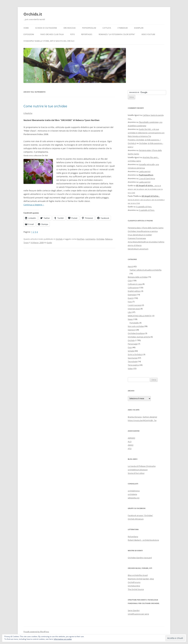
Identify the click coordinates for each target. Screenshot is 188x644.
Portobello (134, 323)
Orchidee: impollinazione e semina (143, 231)
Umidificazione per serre (138, 614)
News (130, 319)
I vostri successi (135, 305)
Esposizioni (29, 34)
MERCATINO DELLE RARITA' (140, 316)
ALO (130, 442)
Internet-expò (134, 309)
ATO (130, 449)
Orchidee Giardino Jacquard (140, 558)
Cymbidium (123, 28)
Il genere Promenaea (137, 238)
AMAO (131, 445)
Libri (130, 312)
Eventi (130, 298)
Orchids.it (33, 14)
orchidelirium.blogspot (138, 470)
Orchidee (100, 239)
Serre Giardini (134, 610)
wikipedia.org (134, 498)
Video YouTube (148, 34)
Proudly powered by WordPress (36, 632)
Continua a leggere (34, 205)
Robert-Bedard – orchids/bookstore (143, 540)
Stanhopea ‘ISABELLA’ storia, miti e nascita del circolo (49, 41)
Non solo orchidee (136, 326)
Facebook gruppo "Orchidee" (140, 515)
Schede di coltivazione (46, 28)
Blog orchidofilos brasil (138, 575)
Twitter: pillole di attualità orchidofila (145, 270)
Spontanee (133, 358)
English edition (134, 291)
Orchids (59, 239)
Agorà (130, 266)
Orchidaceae (70, 28)
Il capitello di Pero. (144, 207)
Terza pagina (133, 365)
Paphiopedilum (89, 28)
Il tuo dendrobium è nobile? (140, 235)
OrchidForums (134, 582)
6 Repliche (28, 113)
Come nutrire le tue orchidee (45, 106)
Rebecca (109, 239)
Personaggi (133, 344)
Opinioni (132, 330)
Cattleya (107, 28)
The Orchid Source (136, 589)
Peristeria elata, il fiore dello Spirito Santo (146, 228)
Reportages (87, 34)
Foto (72, 34)
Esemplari (139, 28)
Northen (81, 239)
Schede (131, 351)
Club (130, 281)
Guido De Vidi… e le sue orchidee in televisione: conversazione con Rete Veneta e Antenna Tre (146, 133)
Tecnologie (132, 361)
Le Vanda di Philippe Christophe (142, 466)
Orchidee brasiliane (136, 333)
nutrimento (90, 239)
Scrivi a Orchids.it (135, 354)
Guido (49, 243)
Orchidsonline (134, 586)
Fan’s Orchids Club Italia (52, 34)
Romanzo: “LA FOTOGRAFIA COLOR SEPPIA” (117, 34)
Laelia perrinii (145, 171)
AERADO (131, 438)
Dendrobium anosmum (138, 249)
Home (26, 28)
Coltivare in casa (135, 284)
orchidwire (132, 494)
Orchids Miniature (136, 519)
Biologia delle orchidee (138, 277)
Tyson (26, 243)
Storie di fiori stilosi (136, 473)
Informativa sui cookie (63, 639)
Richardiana (133, 537)
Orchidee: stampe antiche (139, 337)
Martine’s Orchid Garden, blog (141, 579)
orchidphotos (134, 491)
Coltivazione (133, 288)
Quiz (130, 347)
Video (130, 368)
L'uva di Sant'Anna (147, 178)
